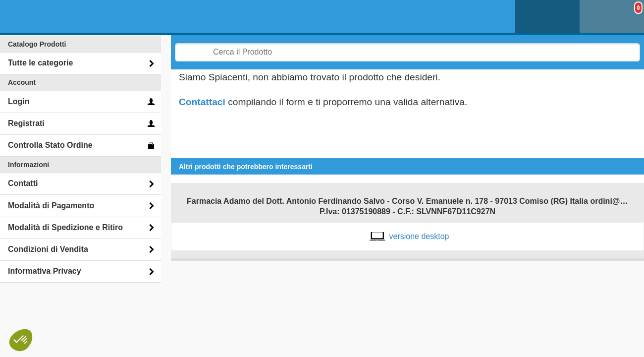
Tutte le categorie (40, 63)
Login (19, 101)
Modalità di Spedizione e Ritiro (65, 227)
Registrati (26, 123)
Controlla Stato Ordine (50, 145)
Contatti (23, 183)
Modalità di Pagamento (51, 206)
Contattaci (202, 102)
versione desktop (419, 236)
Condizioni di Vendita (48, 249)
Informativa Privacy (45, 271)
